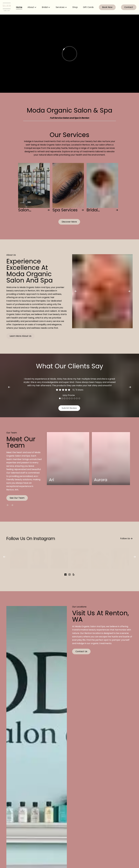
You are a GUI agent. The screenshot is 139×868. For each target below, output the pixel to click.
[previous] (9, 387)
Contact (129, 7)
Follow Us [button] (126, 538)
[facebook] (66, 575)
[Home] (19, 7)
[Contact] (129, 7)
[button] (69, 222)
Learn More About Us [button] (21, 336)
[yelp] (73, 575)
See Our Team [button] (17, 498)
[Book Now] (107, 7)
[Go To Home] (7, 7)
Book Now (107, 7)
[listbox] (32, 7)
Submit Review (69, 408)
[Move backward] (8, 505)
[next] (130, 387)
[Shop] (75, 7)
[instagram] (69, 575)
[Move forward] (13, 505)
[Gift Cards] (88, 7)
